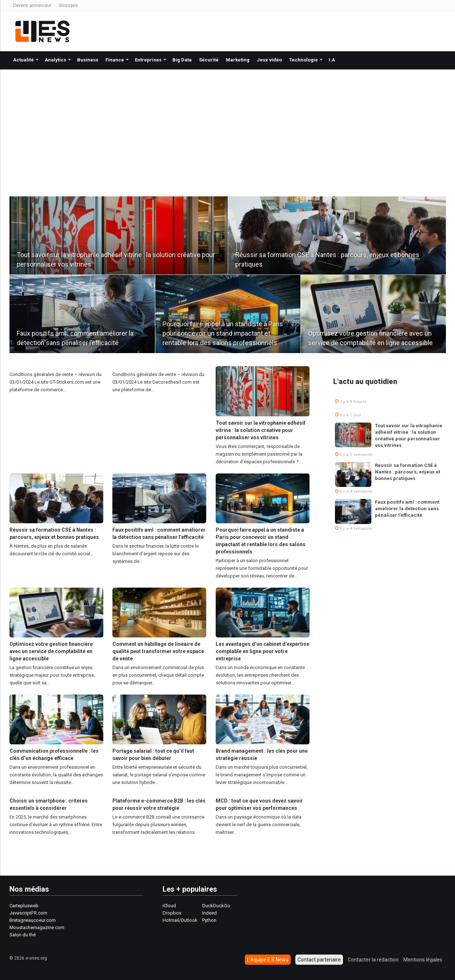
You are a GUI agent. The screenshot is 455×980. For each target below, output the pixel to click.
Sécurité (209, 60)
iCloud (169, 906)
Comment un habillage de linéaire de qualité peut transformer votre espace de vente (158, 651)
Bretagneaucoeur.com (33, 920)
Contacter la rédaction (373, 960)
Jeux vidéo (269, 60)
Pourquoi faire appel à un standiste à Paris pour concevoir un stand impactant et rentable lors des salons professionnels (223, 333)
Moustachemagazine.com (37, 927)
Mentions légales (423, 960)
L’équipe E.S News (268, 960)
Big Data (182, 60)
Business (88, 60)
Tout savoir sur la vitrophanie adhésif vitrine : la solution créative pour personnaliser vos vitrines (261, 430)
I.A (332, 60)
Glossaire (68, 5)
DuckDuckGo (216, 906)
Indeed (209, 913)
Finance (115, 60)
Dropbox (172, 913)
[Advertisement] (228, 124)
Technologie (304, 60)
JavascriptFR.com (28, 913)
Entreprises (148, 60)
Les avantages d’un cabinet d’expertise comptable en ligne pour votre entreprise (262, 651)
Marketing (238, 60)
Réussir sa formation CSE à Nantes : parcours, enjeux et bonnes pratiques (408, 472)
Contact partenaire (319, 960)
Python (209, 920)
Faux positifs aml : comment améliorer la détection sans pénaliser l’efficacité (407, 509)
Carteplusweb (24, 906)
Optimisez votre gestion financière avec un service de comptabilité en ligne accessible (51, 651)
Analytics (55, 60)
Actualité (23, 60)
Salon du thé (23, 935)
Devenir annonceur (32, 5)
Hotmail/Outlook (180, 920)
